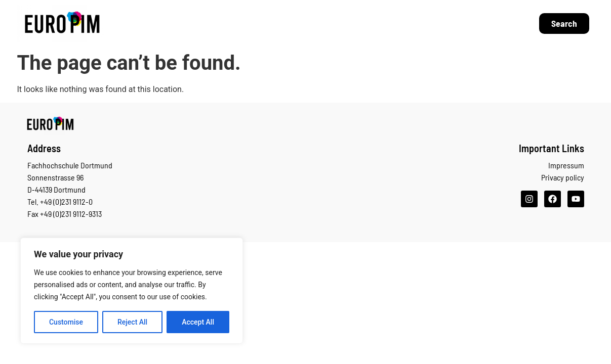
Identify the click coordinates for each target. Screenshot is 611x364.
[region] (132, 291)
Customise (66, 322)
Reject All (132, 322)
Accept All (198, 322)
